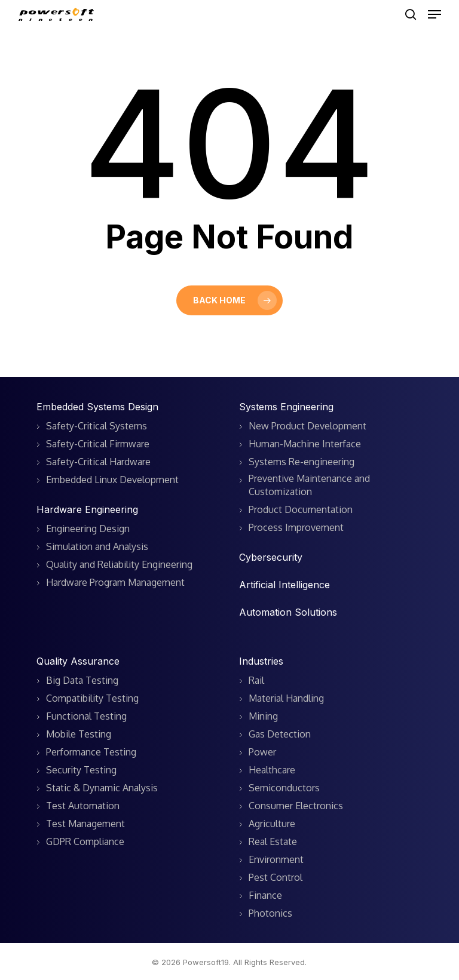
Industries (261, 661)
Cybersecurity (271, 557)
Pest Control (276, 877)
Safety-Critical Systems (97, 426)
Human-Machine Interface (305, 444)
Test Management (85, 824)
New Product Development (307, 426)
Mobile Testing (79, 734)
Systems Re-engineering (302, 462)
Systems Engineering (286, 407)
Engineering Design (88, 529)
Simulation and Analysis (97, 546)
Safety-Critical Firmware (98, 444)
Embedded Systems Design (97, 407)
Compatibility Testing (92, 698)
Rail (256, 680)
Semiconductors (284, 788)
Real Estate (273, 841)
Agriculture (272, 824)
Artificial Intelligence (284, 585)
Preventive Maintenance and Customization (309, 485)
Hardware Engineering (87, 509)
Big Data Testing (82, 680)
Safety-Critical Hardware (98, 462)
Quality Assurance (78, 661)
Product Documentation (301, 509)
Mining (263, 716)
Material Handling (286, 698)
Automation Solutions (288, 612)
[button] (434, 14)
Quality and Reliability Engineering (119, 564)
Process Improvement (296, 527)
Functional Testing (86, 716)
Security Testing (81, 770)
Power (262, 752)
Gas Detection (280, 734)
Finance (265, 895)
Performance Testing (91, 752)
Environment (276, 859)
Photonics (270, 913)
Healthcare (272, 770)
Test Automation (83, 806)
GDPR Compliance (85, 841)
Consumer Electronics (296, 806)
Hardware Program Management (115, 582)
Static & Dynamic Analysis (102, 788)
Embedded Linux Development (112, 480)
